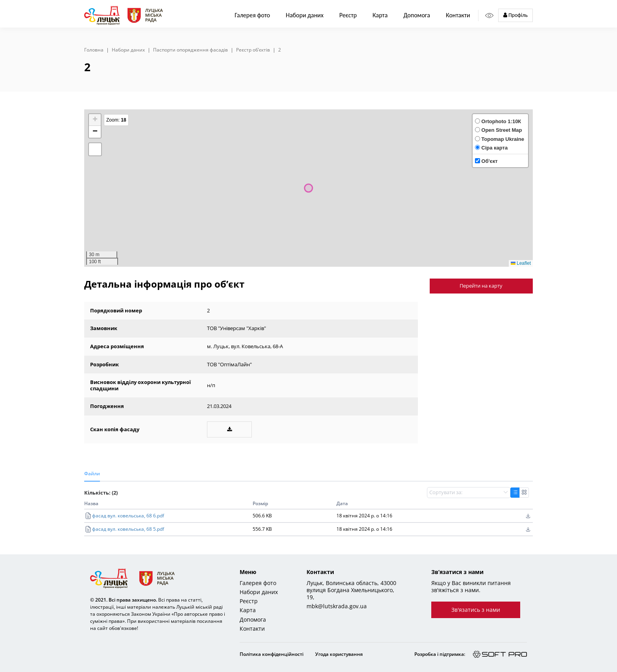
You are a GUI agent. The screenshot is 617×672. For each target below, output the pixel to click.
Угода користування (339, 654)
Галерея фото (252, 15)
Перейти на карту (481, 286)
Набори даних (305, 15)
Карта (380, 15)
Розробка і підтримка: (440, 654)
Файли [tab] (92, 474)
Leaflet (521, 263)
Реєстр (249, 601)
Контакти (458, 15)
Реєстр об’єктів (253, 50)
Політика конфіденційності (272, 654)
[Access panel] (489, 16)
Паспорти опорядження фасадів (190, 50)
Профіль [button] (515, 15)
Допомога (417, 15)
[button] (95, 120)
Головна (94, 50)
